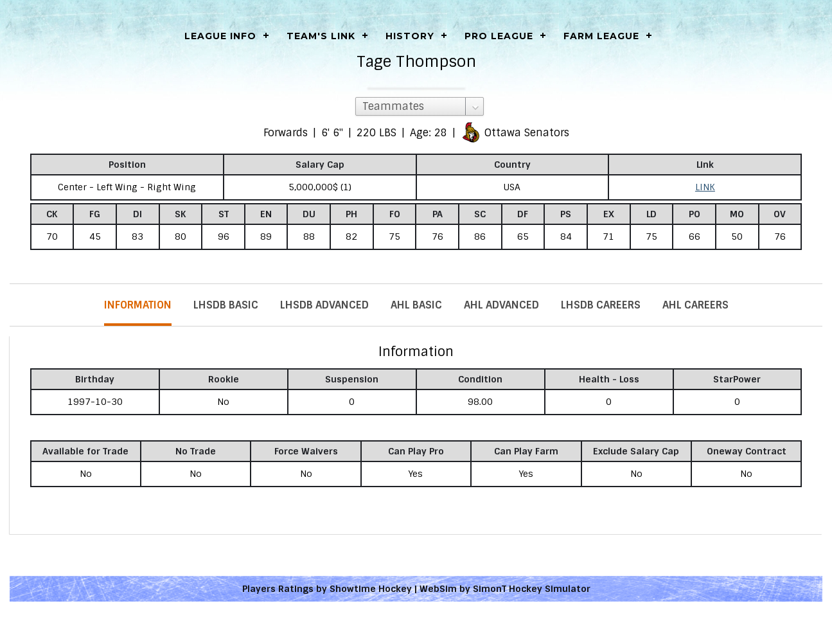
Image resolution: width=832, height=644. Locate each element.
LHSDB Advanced (324, 305)
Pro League (499, 36)
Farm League (601, 36)
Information (138, 305)
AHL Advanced (501, 305)
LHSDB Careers (601, 305)
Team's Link (321, 36)
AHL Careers (695, 305)
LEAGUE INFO (220, 36)
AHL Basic (416, 305)
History (410, 36)
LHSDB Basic (226, 305)
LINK (705, 187)
